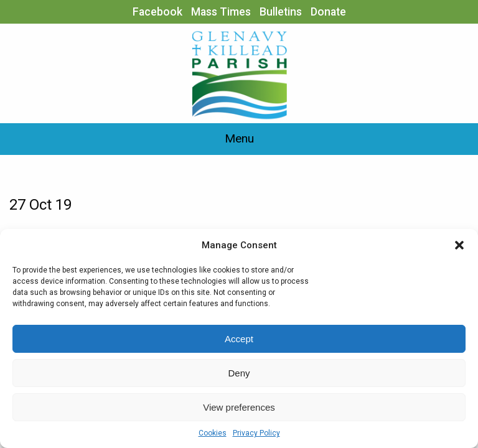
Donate (328, 12)
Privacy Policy (256, 433)
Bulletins (281, 12)
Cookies (213, 433)
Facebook (157, 12)
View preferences (239, 407)
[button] (459, 245)
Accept (239, 339)
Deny (239, 373)
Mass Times (221, 12)
